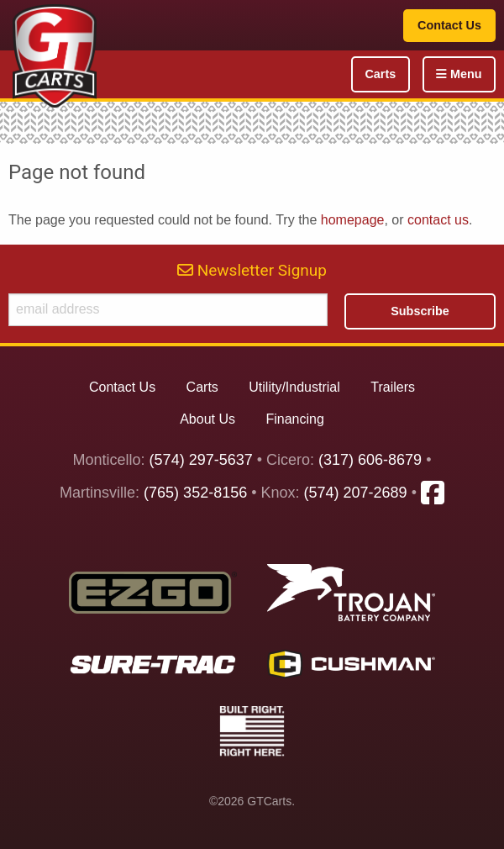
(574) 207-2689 (356, 493)
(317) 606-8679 (370, 460)
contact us (438, 220)
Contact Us (449, 25)
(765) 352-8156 (195, 493)
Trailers (393, 387)
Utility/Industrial (294, 387)
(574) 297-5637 (201, 460)
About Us (207, 419)
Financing (294, 419)
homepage (353, 220)
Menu (459, 74)
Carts (380, 74)
